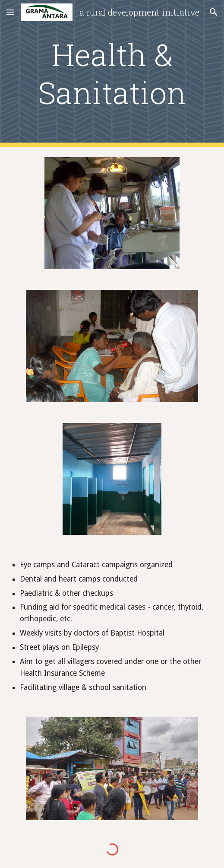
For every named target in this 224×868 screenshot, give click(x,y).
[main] (112, 74)
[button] (10, 12)
